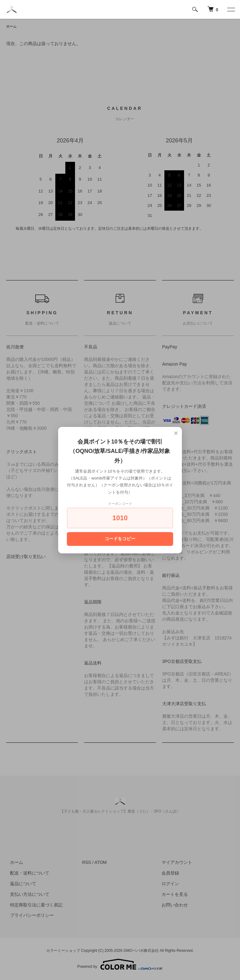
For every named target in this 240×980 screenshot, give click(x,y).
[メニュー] (231, 9)
